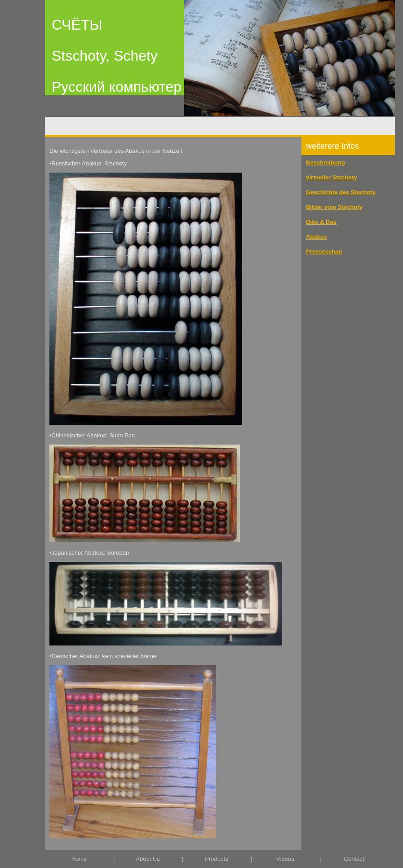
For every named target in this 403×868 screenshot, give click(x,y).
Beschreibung (325, 162)
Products (216, 859)
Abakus (317, 237)
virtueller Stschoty (331, 177)
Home (79, 859)
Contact (354, 859)
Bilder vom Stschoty (334, 207)
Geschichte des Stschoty (341, 192)
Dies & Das (321, 222)
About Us (148, 859)
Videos (285, 859)
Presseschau (324, 251)
